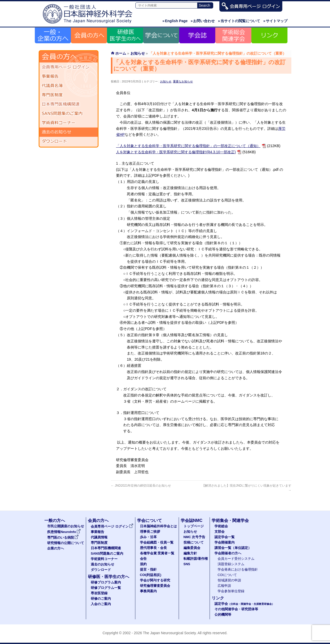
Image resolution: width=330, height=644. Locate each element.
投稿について (194, 543)
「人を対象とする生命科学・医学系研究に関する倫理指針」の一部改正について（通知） (188, 146)
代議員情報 (99, 537)
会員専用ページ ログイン (69, 67)
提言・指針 (148, 570)
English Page (175, 21)
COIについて (227, 575)
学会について (150, 520)
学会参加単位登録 (231, 591)
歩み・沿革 (148, 537)
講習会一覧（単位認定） (233, 548)
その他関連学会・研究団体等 (236, 609)
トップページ (194, 526)
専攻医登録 (99, 593)
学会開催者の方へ (228, 553)
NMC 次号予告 (194, 537)
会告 (143, 559)
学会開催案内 (225, 543)
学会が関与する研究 (155, 580)
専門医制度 (69, 95)
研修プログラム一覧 (106, 588)
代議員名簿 (69, 86)
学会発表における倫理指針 (238, 570)
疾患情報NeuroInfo (64, 532)
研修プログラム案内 (106, 582)
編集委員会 (192, 548)
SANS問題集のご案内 (69, 114)
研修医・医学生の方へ (109, 577)
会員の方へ (98, 520)
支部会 (220, 532)
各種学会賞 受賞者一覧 (157, 553)
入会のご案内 (101, 604)
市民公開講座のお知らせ (66, 526)
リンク (218, 598)
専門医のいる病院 (63, 538)
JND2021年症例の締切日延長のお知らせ (141, 486)
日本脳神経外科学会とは (158, 526)
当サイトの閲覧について (239, 21)
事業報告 (69, 77)
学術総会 (221, 526)
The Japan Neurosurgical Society (169, 633)
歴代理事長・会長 (153, 548)
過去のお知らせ (69, 132)
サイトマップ (275, 21)
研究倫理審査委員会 (155, 586)
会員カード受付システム (236, 559)
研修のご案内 (101, 599)
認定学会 (244, 604)
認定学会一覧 (225, 537)
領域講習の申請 (229, 580)
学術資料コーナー (69, 123)
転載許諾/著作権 (196, 559)
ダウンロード (69, 141)
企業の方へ (56, 548)
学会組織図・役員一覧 (157, 543)
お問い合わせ (203, 21)
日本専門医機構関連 (69, 104)
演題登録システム (231, 564)
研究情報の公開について (66, 543)
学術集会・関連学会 (230, 520)
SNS (187, 564)
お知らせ (166, 81)
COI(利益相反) (151, 575)
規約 (143, 564)
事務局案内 (148, 591)
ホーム (121, 53)
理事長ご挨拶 (150, 532)
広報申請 (224, 586)
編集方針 (190, 553)
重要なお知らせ (183, 81)
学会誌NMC (192, 520)
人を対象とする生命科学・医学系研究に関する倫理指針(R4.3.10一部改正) (176, 152)
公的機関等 (223, 615)
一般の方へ (55, 520)
